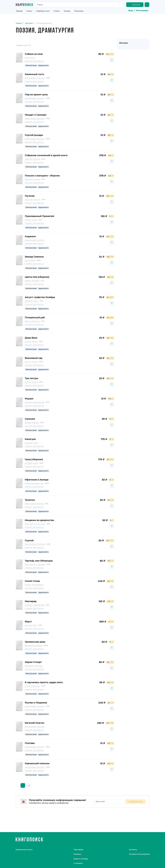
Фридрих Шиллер (34, 645)
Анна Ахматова (32, 686)
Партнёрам (78, 850)
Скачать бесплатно (34, 61)
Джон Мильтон (32, 321)
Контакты (133, 850)
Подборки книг (43, 11)
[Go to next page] (35, 785)
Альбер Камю (32, 443)
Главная (19, 11)
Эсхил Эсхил (31, 220)
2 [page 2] (29, 785)
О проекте (78, 863)
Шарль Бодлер (32, 281)
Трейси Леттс (32, 301)
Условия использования (139, 854)
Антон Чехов (31, 341)
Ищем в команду (81, 859)
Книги (29, 11)
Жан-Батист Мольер (35, 524)
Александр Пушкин (35, 78)
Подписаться (135, 802)
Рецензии (79, 11)
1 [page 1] (23, 785)
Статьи (57, 11)
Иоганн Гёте (31, 625)
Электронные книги (24, 850)
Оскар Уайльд (32, 423)
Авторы (67, 11)
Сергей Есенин (33, 159)
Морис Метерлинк (34, 585)
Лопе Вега (30, 58)
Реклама (77, 854)
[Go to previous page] (18, 785)
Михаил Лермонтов (35, 402)
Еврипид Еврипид (34, 483)
